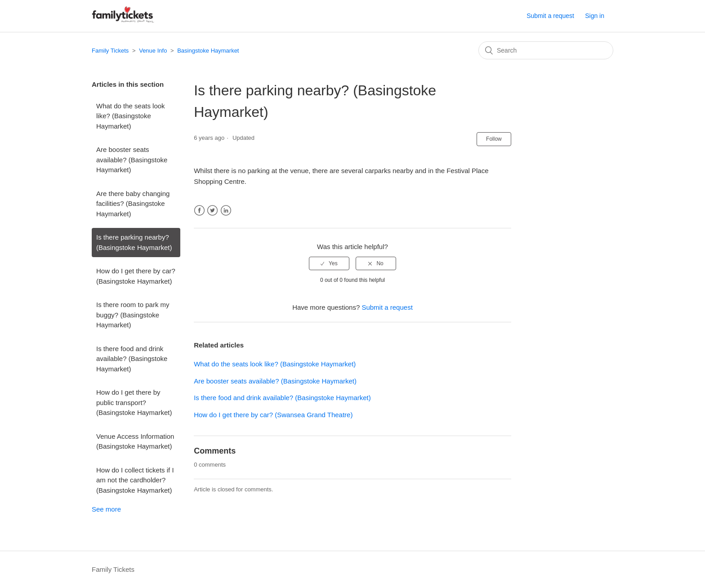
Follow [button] (494, 139)
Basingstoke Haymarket (208, 51)
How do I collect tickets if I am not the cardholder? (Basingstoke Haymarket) (135, 480)
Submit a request (550, 16)
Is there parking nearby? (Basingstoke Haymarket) (134, 242)
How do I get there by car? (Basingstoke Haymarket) (136, 276)
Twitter (212, 211)
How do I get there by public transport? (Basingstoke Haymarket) (134, 402)
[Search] (546, 50)
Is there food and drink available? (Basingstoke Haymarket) (132, 359)
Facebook (199, 211)
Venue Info (153, 51)
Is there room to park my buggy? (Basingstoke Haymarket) (133, 315)
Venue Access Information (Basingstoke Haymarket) (135, 441)
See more (106, 509)
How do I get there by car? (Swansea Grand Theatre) (273, 415)
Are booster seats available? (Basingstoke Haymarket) (132, 160)
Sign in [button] (595, 16)
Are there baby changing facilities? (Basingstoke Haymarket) (133, 204)
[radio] (329, 263)
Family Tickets (110, 51)
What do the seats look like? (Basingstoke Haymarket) (131, 116)
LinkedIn (226, 211)
